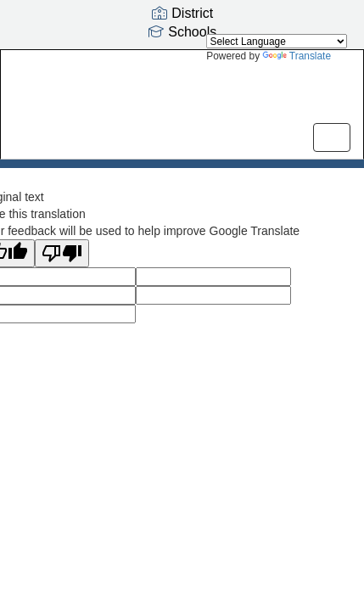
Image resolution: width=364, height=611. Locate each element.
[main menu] (332, 137)
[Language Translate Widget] (277, 41)
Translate (297, 56)
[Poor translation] (62, 253)
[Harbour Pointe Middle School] (182, 92)
